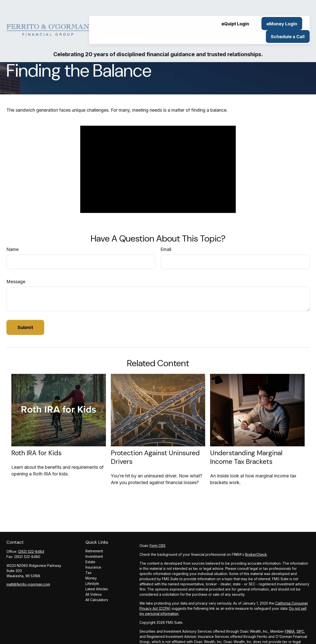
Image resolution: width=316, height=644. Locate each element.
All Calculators (97, 600)
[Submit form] (25, 327)
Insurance (93, 567)
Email (166, 249)
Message (16, 282)
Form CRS (158, 546)
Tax (89, 573)
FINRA (290, 631)
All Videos (94, 594)
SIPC (300, 631)
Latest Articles (97, 589)
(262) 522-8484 (31, 551)
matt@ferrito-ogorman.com (28, 584)
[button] (134, 10)
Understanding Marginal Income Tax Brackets (246, 457)
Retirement (94, 551)
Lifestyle (92, 583)
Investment (94, 556)
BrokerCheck (256, 554)
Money (91, 578)
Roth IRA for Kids (37, 453)
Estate (90, 562)
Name (12, 249)
